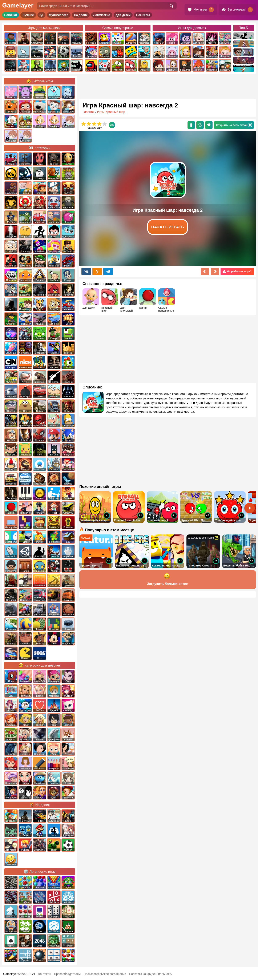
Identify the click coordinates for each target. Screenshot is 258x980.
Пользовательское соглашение (105, 974)
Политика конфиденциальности (151, 974)
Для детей (123, 15)
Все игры (143, 15)
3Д (41, 15)
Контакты (45, 974)
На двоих (81, 15)
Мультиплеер (59, 15)
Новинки (11, 15)
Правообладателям (67, 974)
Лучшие (28, 15)
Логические (102, 15)
